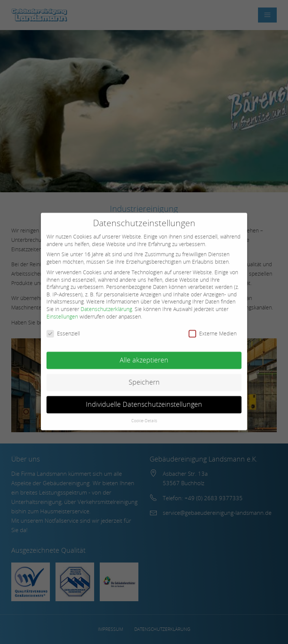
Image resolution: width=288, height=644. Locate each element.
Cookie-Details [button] (144, 416)
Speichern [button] (144, 378)
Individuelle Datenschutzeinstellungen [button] (144, 400)
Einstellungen (62, 312)
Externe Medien (213, 329)
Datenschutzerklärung (106, 304)
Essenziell (63, 329)
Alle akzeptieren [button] (144, 355)
